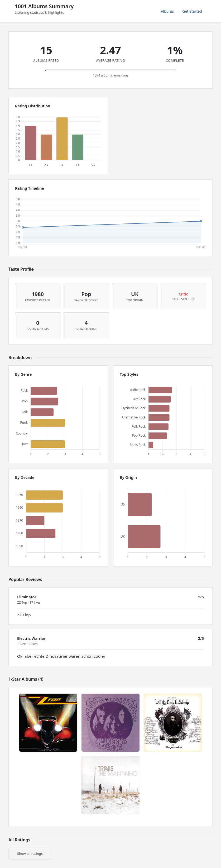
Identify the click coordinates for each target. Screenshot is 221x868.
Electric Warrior (31, 638)
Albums (167, 11)
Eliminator (27, 597)
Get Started (192, 11)
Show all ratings (30, 853)
